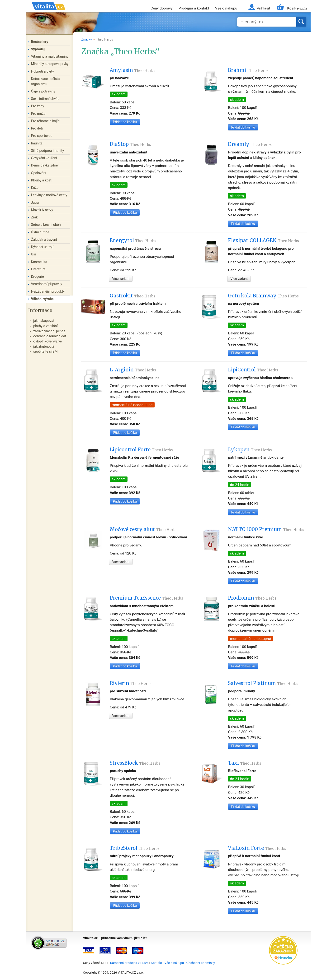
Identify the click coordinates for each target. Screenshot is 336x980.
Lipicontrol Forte (141, 450)
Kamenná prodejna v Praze (129, 963)
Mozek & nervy (42, 210)
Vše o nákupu (226, 8)
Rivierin (131, 683)
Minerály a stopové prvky (50, 64)
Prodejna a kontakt (194, 8)
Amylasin (133, 70)
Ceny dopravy (161, 8)
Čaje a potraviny (43, 91)
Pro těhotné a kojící (46, 121)
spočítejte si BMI (46, 352)
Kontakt (156, 963)
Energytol (133, 240)
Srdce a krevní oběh (46, 225)
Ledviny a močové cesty (49, 195)
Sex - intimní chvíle (45, 99)
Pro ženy (38, 106)
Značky (87, 39)
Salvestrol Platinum (263, 683)
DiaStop (130, 144)
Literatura (38, 269)
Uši (33, 254)
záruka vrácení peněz (49, 331)
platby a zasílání (45, 326)
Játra (35, 203)
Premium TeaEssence (146, 598)
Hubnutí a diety (43, 72)
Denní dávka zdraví (45, 165)
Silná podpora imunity (48, 151)
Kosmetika (39, 262)
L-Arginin (133, 370)
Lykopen (250, 450)
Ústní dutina (40, 232)
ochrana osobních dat (50, 336)
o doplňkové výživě (47, 341)
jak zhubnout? (44, 347)
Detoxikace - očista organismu (45, 81)
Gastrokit (133, 296)
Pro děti (37, 128)
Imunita (37, 143)
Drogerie (38, 277)
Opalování (39, 173)
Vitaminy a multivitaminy (50, 57)
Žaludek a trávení (44, 240)
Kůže (35, 188)
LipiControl (253, 370)
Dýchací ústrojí (42, 247)
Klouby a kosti (42, 180)
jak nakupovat (44, 321)
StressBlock (135, 763)
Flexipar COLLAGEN (263, 240)
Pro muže (38, 114)
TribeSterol (135, 848)
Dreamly (250, 144)
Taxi (245, 763)
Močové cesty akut (144, 529)
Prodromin (252, 598)
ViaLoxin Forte (257, 848)
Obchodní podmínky (201, 963)
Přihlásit (263, 8)
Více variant (121, 279)
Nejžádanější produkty (48, 292)
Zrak (34, 217)
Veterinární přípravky (47, 284)
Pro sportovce (42, 136)
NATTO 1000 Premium (266, 529)
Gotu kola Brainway (263, 296)
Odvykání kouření (44, 158)
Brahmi (248, 70)
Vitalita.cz (49, 12)
